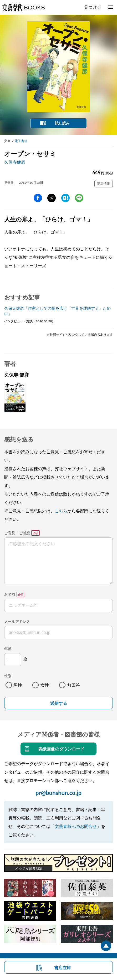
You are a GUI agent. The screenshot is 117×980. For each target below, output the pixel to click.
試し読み (62, 123)
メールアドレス (17, 621)
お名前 (10, 594)
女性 (45, 685)
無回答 (74, 685)
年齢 (8, 649)
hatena (65, 198)
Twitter (52, 198)
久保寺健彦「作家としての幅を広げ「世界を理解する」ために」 (57, 311)
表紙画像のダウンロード (61, 749)
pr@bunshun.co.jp (58, 793)
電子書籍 (21, 141)
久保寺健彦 (15, 162)
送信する (59, 703)
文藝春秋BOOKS (23, 7)
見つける (93, 7)
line (79, 198)
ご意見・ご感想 (17, 533)
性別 (8, 676)
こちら (61, 511)
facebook (38, 198)
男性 (18, 685)
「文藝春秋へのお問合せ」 (76, 826)
